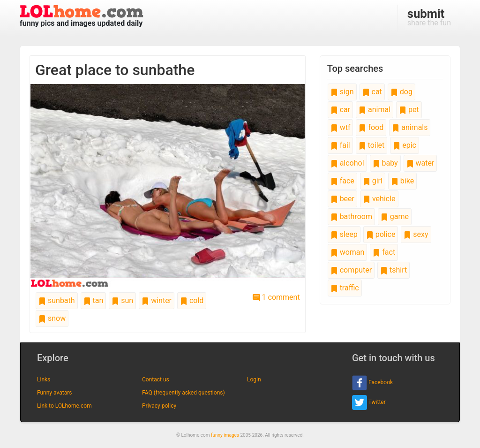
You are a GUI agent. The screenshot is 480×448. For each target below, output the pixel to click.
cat (372, 92)
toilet (372, 145)
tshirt (394, 270)
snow (52, 318)
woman (348, 252)
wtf (341, 127)
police (381, 234)
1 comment (276, 297)
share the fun (429, 17)
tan (94, 300)
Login (254, 380)
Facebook (372, 383)
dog (401, 92)
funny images (225, 435)
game (395, 216)
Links (44, 380)
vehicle (379, 199)
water (420, 163)
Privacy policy (159, 406)
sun (122, 300)
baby (385, 163)
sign (342, 92)
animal (375, 110)
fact (384, 252)
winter (157, 300)
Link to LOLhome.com (64, 406)
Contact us (156, 380)
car (340, 110)
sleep (344, 234)
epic (405, 145)
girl (373, 181)
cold (192, 300)
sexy (416, 234)
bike (402, 181)
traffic (345, 288)
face (342, 181)
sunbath (57, 300)
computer (351, 270)
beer (342, 199)
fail (340, 145)
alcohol (347, 163)
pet (409, 110)
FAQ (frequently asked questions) (184, 393)
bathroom (351, 216)
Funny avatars (54, 393)
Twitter (369, 402)
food (371, 127)
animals (410, 127)
